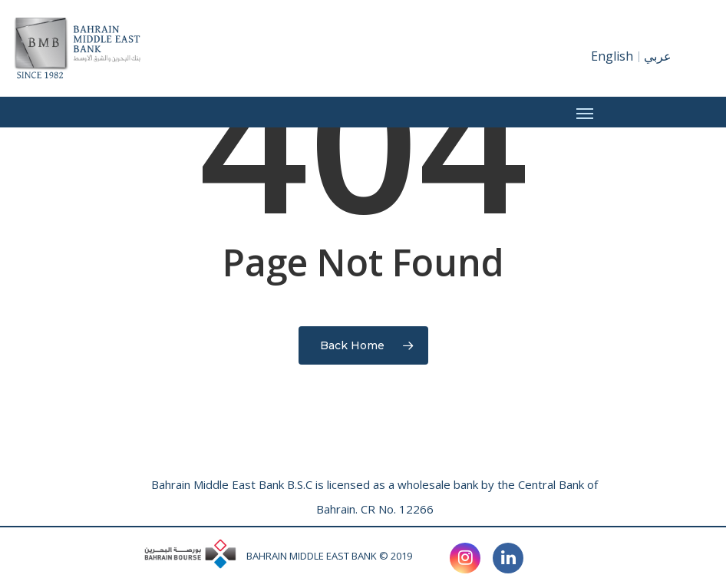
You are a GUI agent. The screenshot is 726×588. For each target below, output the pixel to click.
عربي (658, 56)
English (612, 56)
